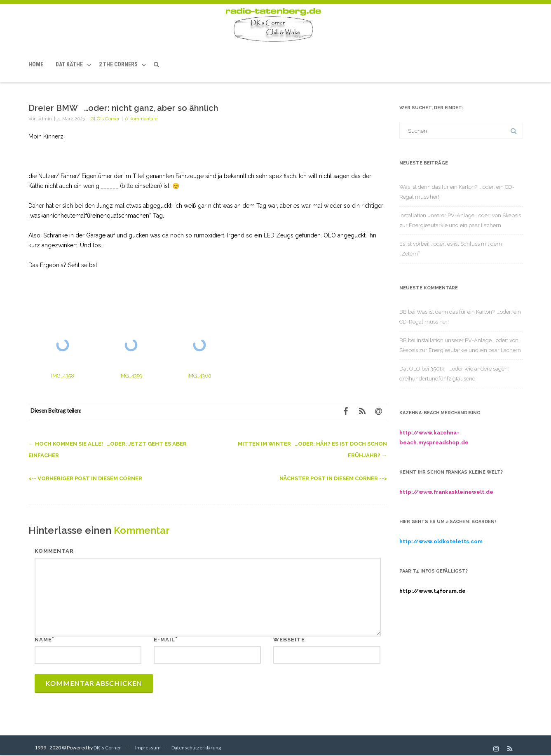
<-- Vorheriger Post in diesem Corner (85, 478)
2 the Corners (118, 64)
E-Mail (164, 640)
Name (43, 640)
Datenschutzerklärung (196, 748)
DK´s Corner (107, 748)
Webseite (289, 640)
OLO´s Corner (105, 119)
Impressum (148, 748)
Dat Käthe (69, 64)
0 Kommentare (141, 119)
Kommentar (54, 551)
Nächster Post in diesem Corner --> (333, 478)
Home (36, 64)
